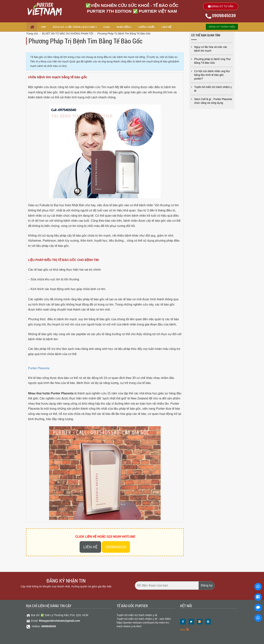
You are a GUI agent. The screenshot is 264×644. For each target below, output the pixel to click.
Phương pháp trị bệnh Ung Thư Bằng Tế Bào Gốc (213, 61)
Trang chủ (32, 34)
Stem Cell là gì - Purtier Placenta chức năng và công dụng (213, 101)
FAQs (107, 27)
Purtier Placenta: (39, 368)
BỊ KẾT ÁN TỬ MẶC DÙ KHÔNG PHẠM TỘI (68, 34)
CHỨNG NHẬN (146, 27)
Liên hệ (90, 547)
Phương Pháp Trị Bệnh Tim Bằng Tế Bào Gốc (124, 34)
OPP (44, 27)
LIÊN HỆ (166, 27)
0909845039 (224, 16)
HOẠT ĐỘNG (124, 27)
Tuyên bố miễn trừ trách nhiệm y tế (213, 89)
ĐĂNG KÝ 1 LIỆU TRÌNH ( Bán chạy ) (75, 27)
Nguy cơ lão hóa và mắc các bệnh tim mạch (211, 49)
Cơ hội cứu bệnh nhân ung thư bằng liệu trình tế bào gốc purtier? (212, 75)
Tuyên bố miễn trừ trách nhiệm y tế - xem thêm (144, 619)
